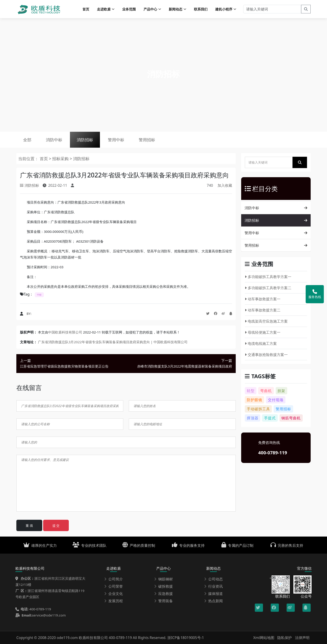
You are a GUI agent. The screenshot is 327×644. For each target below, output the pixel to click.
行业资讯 (213, 586)
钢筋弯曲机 (291, 418)
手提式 (270, 418)
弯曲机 (266, 391)
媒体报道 (213, 594)
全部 (27, 140)
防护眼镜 (255, 400)
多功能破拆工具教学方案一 (268, 277)
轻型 (251, 391)
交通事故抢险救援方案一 (266, 355)
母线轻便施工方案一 (263, 332)
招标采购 (61, 159)
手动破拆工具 (258, 409)
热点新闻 (213, 601)
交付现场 (276, 400)
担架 (281, 391)
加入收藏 (225, 185)
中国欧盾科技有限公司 (65, 332)
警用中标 (116, 140)
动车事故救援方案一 (263, 299)
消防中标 (54, 140)
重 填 (29, 526)
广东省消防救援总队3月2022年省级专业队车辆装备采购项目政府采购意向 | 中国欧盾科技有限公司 (113, 342)
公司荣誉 (114, 586)
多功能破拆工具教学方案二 (268, 288)
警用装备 (163, 601)
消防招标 (85, 140)
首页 (86, 9)
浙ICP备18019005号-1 (186, 638)
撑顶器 (253, 418)
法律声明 (302, 638)
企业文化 (114, 594)
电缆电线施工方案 (261, 343)
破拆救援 (163, 586)
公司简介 (114, 579)
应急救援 (163, 594)
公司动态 (213, 579)
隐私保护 (285, 638)
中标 (39, 295)
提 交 (56, 526)
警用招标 (147, 140)
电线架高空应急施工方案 (266, 321)
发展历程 (114, 601)
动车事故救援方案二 (263, 310)
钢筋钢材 (163, 579)
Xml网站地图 (264, 638)
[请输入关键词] (272, 9)
